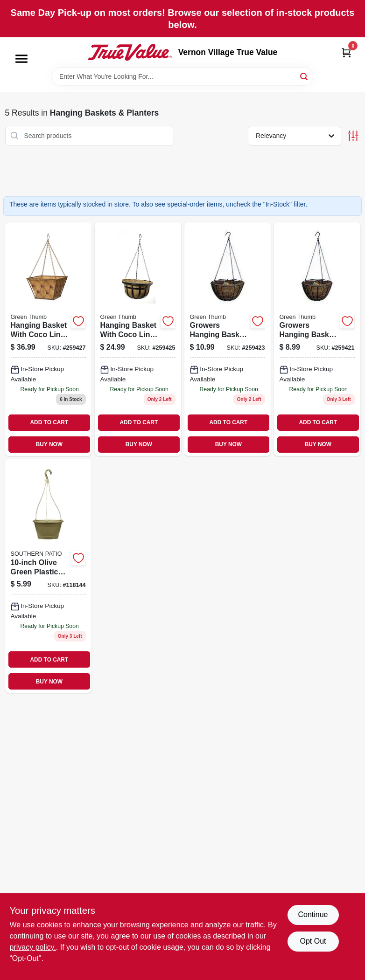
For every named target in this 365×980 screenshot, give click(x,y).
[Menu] (21, 59)
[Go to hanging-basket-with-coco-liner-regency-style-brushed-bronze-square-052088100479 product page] (48, 339)
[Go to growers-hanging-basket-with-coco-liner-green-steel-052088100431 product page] (228, 339)
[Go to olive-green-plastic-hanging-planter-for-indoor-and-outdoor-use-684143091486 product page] (48, 576)
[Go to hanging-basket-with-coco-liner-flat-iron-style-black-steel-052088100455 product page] (138, 339)
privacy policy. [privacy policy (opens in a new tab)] (33, 947)
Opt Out (313, 941)
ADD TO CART (49, 422)
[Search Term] (182, 76)
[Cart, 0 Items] (346, 52)
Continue (313, 914)
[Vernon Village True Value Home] (130, 52)
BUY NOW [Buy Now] (49, 444)
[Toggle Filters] (353, 136)
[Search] (305, 76)
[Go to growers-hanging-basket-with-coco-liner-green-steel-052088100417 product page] (317, 339)
